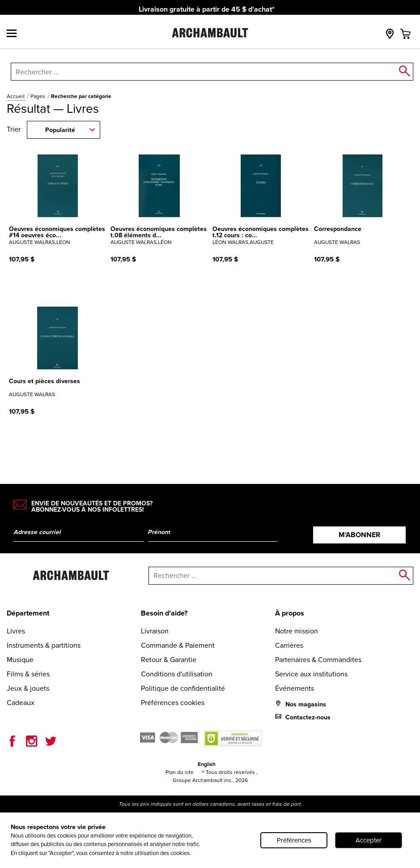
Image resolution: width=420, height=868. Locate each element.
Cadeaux (21, 703)
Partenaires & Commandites (318, 660)
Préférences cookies (173, 703)
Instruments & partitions (44, 645)
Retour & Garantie (169, 660)
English (207, 764)
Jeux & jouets (28, 688)
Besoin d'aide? (164, 613)
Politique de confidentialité (183, 688)
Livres (16, 631)
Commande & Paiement (178, 645)
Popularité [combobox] (60, 130)
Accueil (16, 96)
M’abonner (359, 535)
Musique (20, 660)
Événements (295, 688)
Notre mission (297, 631)
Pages (38, 96)
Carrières (289, 645)
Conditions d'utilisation (177, 674)
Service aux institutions (311, 674)
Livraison (155, 631)
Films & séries (28, 674)
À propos (290, 613)
